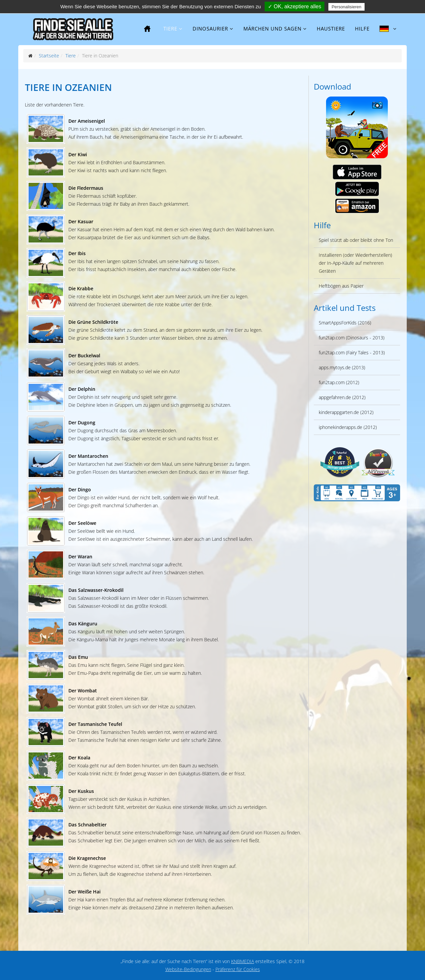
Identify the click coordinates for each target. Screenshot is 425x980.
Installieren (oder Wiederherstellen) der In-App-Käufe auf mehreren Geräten (355, 263)
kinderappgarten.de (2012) (346, 412)
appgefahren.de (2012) (342, 397)
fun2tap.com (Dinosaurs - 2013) (352, 338)
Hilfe (362, 29)
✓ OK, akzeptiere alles (295, 6)
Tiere (170, 29)
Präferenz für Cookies (238, 969)
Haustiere (331, 29)
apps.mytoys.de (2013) (342, 367)
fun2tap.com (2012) (339, 382)
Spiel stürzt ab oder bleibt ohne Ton (356, 240)
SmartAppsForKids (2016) (345, 323)
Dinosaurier (210, 29)
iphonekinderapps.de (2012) (348, 427)
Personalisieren (347, 7)
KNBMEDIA (243, 961)
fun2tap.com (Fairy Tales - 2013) (352, 352)
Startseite (49, 56)
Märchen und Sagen (272, 29)
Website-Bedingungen (188, 969)
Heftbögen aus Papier (341, 286)
